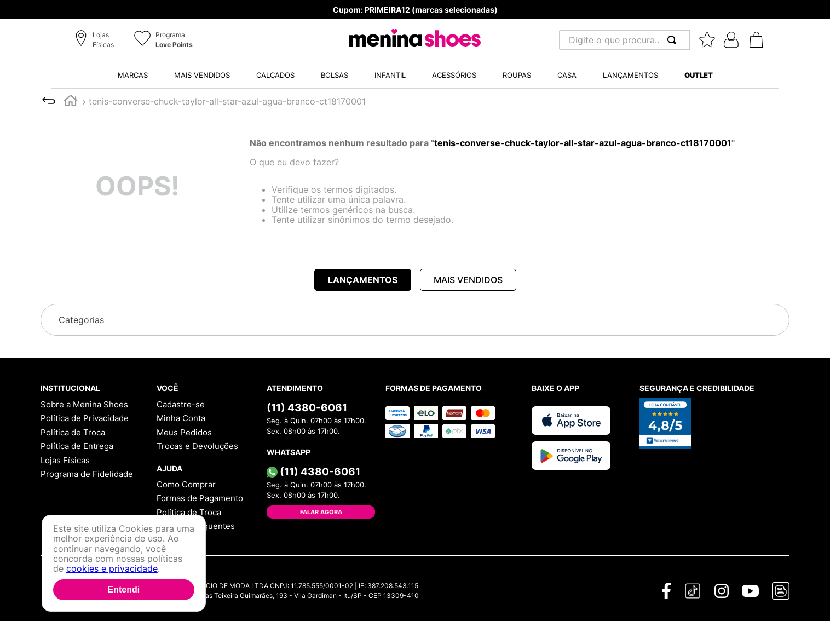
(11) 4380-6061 (307, 407)
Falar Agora (321, 512)
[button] (96, 41)
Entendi (123, 590)
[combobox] (625, 40)
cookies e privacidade (112, 568)
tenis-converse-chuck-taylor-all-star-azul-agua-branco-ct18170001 (227, 101)
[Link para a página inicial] (71, 102)
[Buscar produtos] (674, 40)
